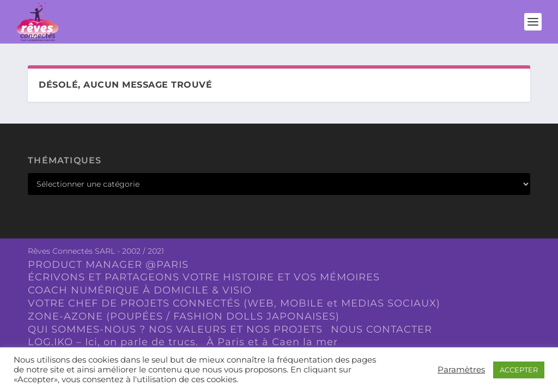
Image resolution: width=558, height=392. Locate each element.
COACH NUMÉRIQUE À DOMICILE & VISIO (140, 290)
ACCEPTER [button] (519, 370)
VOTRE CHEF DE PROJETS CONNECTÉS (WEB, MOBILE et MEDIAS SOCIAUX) (234, 303)
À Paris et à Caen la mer (272, 342)
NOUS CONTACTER (381, 329)
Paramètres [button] (461, 370)
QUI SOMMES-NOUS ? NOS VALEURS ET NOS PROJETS (175, 329)
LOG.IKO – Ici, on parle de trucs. (113, 342)
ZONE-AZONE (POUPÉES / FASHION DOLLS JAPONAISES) (184, 316)
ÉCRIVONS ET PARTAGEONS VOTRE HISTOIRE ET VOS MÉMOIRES (204, 277)
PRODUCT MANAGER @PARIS (108, 265)
